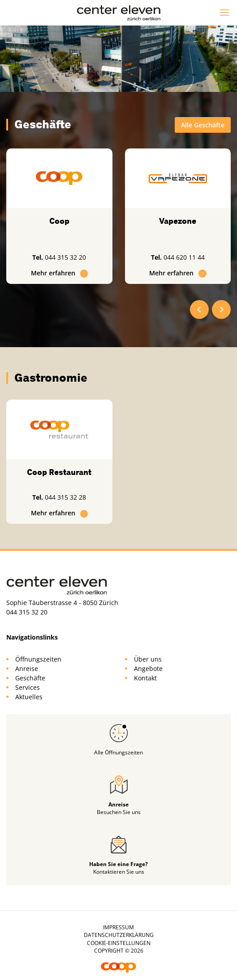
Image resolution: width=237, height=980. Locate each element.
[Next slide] (221, 309)
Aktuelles (29, 697)
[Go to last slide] (199, 309)
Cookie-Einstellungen (119, 943)
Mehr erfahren (60, 273)
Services (28, 687)
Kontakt (145, 678)
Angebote (148, 669)
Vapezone (178, 221)
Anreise (27, 669)
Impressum (118, 927)
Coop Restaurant (59, 472)
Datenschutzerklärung (119, 935)
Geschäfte (30, 678)
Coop (59, 221)
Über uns (148, 659)
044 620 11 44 (184, 257)
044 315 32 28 (65, 497)
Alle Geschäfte (203, 125)
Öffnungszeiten (38, 659)
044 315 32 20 (65, 257)
